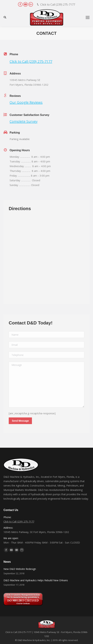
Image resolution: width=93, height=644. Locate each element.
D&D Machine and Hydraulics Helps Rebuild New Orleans (36, 580)
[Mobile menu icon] (88, 17)
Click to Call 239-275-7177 (18, 632)
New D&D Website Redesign (20, 569)
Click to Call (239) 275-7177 (58, 5)
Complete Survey (24, 121)
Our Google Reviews (26, 102)
